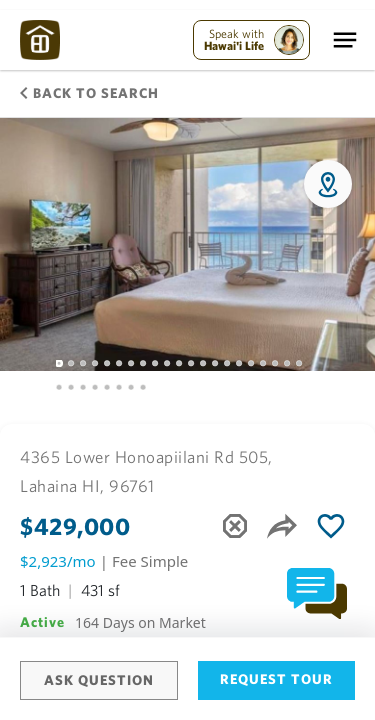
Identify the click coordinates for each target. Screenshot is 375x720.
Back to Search (89, 93)
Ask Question (99, 680)
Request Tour (276, 679)
